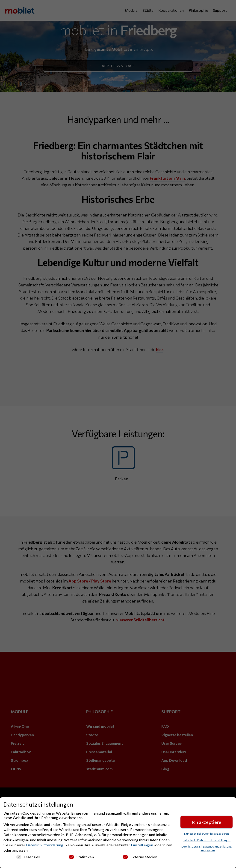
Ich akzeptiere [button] (206, 823)
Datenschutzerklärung (45, 846)
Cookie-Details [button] (191, 848)
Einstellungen (142, 846)
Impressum (208, 851)
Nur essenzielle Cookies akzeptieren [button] (206, 835)
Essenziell (28, 858)
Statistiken (81, 858)
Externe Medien (140, 858)
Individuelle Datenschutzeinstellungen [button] (207, 841)
